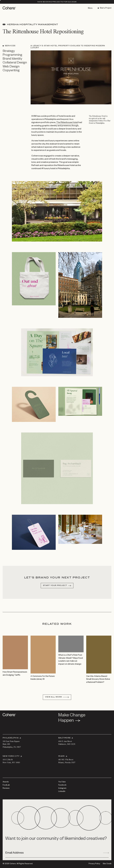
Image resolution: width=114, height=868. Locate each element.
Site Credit (107, 864)
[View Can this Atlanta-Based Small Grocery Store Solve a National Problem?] (99, 665)
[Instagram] (62, 788)
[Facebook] (62, 785)
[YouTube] (62, 782)
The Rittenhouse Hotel (67, 128)
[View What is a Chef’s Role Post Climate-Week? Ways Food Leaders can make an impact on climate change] (71, 656)
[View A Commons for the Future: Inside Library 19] (43, 663)
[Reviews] (6, 788)
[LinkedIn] (62, 792)
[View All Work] (57, 697)
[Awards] (6, 782)
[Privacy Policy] (94, 864)
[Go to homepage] (10, 8)
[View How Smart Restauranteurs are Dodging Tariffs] (15, 661)
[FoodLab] (6, 785)
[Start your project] (57, 590)
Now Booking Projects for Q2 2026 (57, 2)
